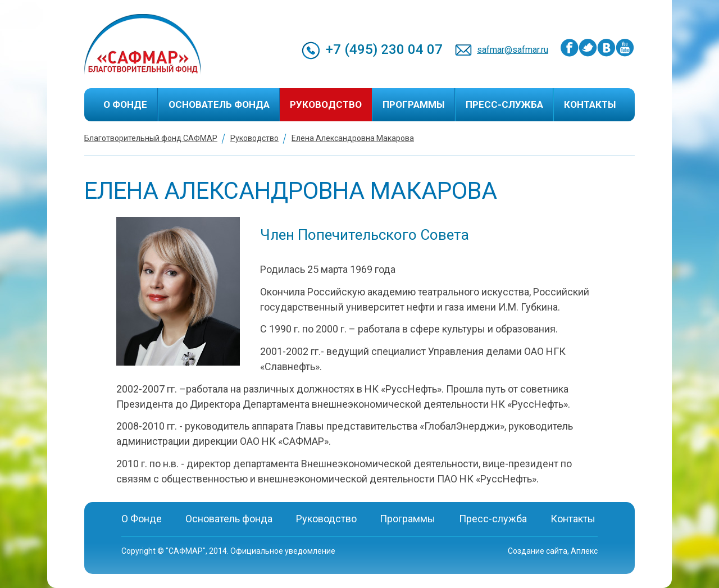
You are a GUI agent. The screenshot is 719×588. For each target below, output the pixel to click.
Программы (413, 104)
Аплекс (584, 551)
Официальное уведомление (283, 551)
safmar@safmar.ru (513, 50)
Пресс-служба (504, 104)
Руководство (326, 104)
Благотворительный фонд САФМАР (151, 138)
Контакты (590, 104)
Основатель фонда (219, 104)
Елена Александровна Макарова (353, 138)
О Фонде (125, 104)
